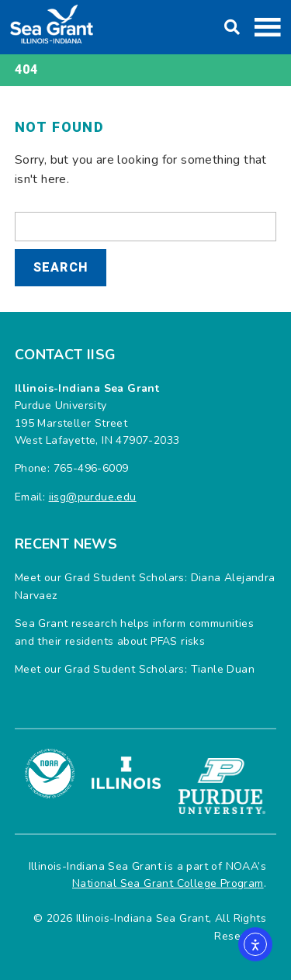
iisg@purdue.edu (93, 497)
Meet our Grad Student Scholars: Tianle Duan (135, 669)
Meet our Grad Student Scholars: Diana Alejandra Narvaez (145, 586)
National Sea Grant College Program (168, 883)
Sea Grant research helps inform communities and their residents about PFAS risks (134, 632)
